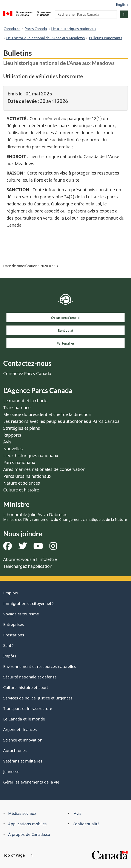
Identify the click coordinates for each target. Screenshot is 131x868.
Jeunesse (11, 772)
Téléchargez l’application (28, 566)
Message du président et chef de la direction (47, 414)
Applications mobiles (27, 824)
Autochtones (15, 750)
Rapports (12, 435)
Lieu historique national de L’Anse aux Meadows (45, 38)
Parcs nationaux (19, 462)
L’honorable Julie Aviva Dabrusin (65, 517)
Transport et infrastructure (28, 708)
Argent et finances (20, 729)
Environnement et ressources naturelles (40, 666)
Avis (7, 442)
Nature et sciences (22, 483)
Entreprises (14, 624)
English (122, 5)
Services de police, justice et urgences (38, 698)
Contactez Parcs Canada (27, 373)
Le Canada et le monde (24, 719)
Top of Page (18, 855)
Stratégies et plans (22, 428)
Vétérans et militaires (23, 761)
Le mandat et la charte (25, 401)
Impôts (10, 656)
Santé (8, 645)
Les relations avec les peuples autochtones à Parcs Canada (61, 421)
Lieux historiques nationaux (74, 29)
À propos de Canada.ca (29, 834)
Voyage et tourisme (21, 614)
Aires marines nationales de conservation (44, 469)
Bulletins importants (106, 38)
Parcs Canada (36, 29)
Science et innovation (23, 740)
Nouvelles (13, 449)
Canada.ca (12, 29)
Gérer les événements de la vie (31, 782)
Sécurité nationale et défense (30, 677)
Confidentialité (86, 824)
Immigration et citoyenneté (28, 603)
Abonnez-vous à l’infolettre (30, 559)
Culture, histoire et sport (26, 687)
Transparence (17, 408)
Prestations (14, 635)
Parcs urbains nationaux (27, 476)
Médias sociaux (22, 813)
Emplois (11, 593)
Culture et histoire (21, 490)
